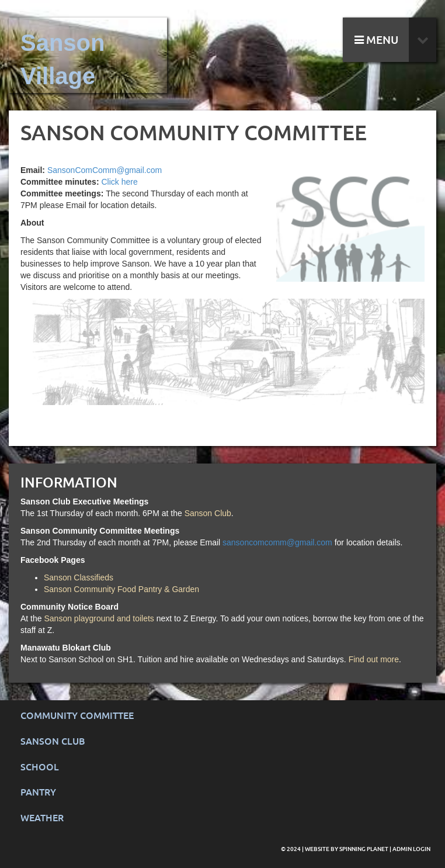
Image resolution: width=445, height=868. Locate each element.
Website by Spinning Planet (347, 849)
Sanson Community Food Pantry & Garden (121, 589)
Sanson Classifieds (79, 577)
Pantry (38, 792)
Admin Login (411, 849)
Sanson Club (208, 513)
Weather (42, 818)
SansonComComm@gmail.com (105, 170)
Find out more (374, 659)
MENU (376, 40)
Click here (119, 182)
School (40, 767)
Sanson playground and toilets (99, 618)
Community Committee (77, 716)
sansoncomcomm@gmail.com (277, 542)
